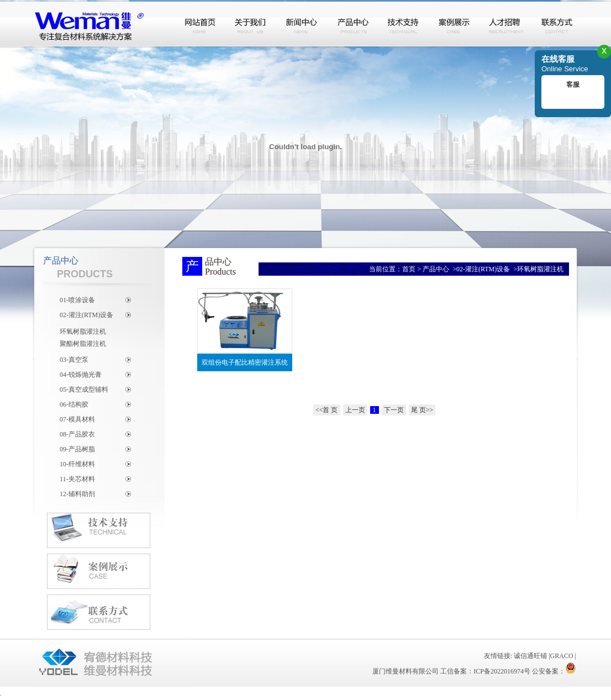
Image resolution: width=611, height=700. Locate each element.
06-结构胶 (74, 404)
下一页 (394, 410)
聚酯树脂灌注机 (83, 344)
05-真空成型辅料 (84, 390)
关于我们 (251, 24)
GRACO (562, 656)
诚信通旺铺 (530, 656)
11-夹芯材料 (77, 479)
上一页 (355, 410)
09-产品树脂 (77, 449)
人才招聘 (505, 24)
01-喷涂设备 (77, 300)
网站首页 (201, 24)
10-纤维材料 (77, 464)
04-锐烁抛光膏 (81, 375)
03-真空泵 (74, 360)
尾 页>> (422, 410)
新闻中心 (302, 24)
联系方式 (556, 24)
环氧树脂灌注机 (83, 331)
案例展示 (455, 24)
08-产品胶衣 (77, 434)
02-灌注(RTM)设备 (86, 315)
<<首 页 (327, 410)
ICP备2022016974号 (502, 671)
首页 (409, 269)
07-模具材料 (77, 419)
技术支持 (404, 24)
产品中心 (353, 24)
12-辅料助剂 (77, 494)
